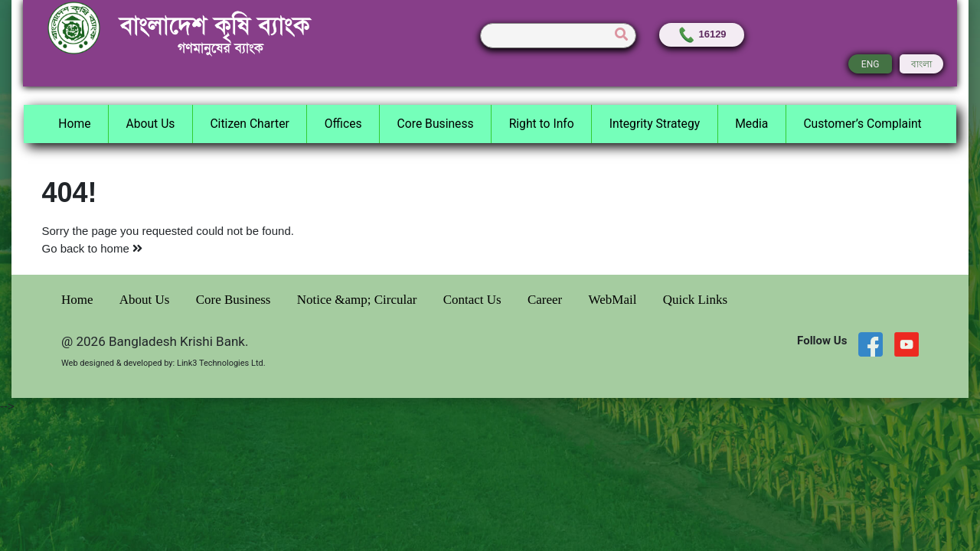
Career (547, 300)
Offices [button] (343, 124)
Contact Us (474, 300)
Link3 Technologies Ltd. (221, 363)
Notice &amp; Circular (359, 300)
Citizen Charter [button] (249, 124)
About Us (146, 300)
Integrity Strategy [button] (655, 124)
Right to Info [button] (542, 124)
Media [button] (751, 124)
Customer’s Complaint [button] (862, 124)
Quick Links (696, 300)
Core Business (235, 300)
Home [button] (74, 124)
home (121, 248)
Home (79, 300)
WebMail (614, 300)
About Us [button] (150, 124)
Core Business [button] (436, 124)
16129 (702, 34)
